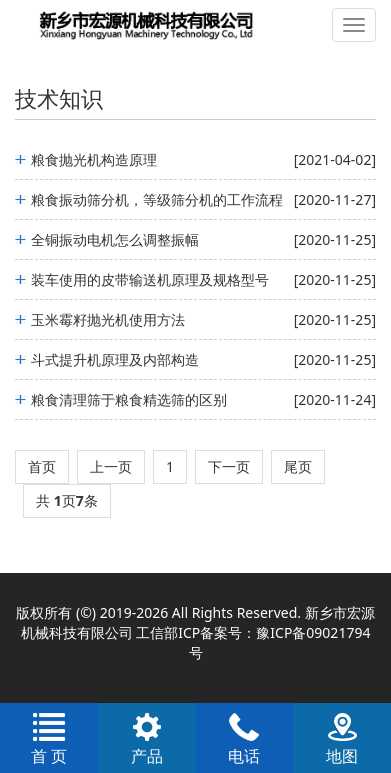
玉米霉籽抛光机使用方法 (108, 319)
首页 (42, 466)
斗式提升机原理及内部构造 (115, 359)
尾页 (298, 466)
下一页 (229, 466)
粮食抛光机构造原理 (94, 159)
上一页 (111, 466)
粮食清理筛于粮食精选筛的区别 (129, 399)
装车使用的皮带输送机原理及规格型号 (150, 279)
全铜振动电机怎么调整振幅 (115, 239)
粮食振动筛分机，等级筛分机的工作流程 (157, 199)
